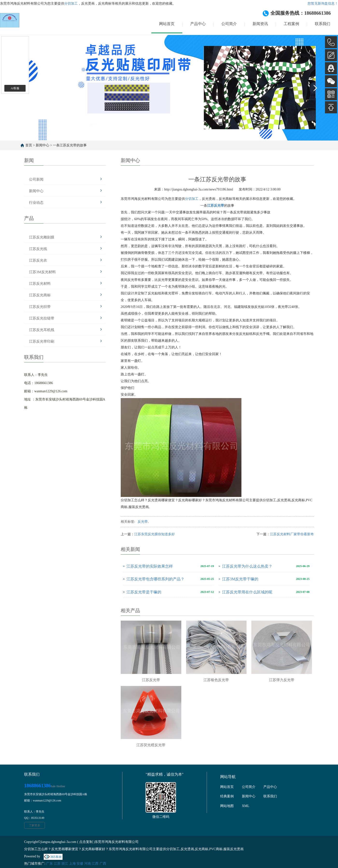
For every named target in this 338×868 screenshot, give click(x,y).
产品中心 (198, 24)
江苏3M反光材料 (42, 272)
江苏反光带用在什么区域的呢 (247, 592)
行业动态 (36, 203)
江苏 (57, 864)
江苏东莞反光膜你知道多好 (155, 534)
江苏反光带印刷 (42, 341)
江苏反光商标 (40, 295)
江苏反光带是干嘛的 (144, 592)
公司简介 (229, 24)
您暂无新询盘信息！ (323, 3)
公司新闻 (36, 179)
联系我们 (323, 24)
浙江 (65, 864)
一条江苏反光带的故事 (70, 145)
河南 (88, 864)
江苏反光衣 (38, 260)
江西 (95, 864)
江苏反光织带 (40, 307)
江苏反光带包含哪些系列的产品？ (155, 579)
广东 (49, 864)
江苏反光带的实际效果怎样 (150, 566)
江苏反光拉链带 (42, 318)
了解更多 (35, 825)
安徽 (80, 864)
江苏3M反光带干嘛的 (240, 579)
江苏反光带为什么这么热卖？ (247, 566)
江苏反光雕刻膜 (42, 237)
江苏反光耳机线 (42, 330)
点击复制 (86, 842)
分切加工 (71, 3)
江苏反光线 (38, 249)
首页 (29, 145)
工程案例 (291, 24)
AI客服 (15, 88)
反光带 (143, 522)
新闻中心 (42, 145)
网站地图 (227, 806)
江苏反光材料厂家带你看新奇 (292, 534)
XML (246, 806)
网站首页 (167, 24)
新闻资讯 (260, 24)
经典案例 (227, 796)
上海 (72, 864)
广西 (103, 864)
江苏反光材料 (40, 284)
